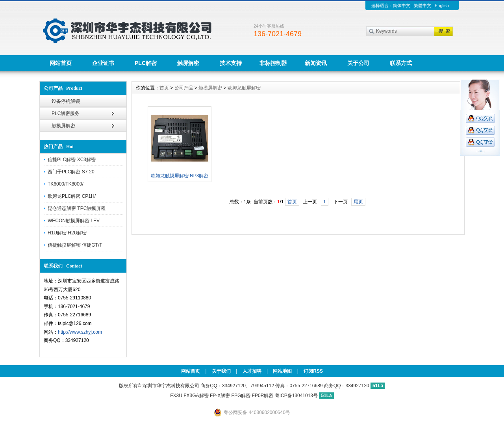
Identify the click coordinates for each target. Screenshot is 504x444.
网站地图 (282, 371)
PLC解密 (146, 63)
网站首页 (61, 63)
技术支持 (231, 63)
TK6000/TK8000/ (66, 184)
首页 (164, 88)
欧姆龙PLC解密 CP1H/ (72, 196)
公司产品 (184, 88)
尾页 (358, 202)
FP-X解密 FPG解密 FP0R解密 (242, 396)
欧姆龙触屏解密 (244, 88)
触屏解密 (188, 63)
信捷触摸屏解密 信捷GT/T (75, 245)
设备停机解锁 (66, 101)
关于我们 (221, 371)
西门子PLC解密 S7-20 (71, 172)
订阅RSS (313, 371)
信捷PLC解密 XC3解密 (72, 160)
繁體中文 (422, 6)
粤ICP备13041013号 (297, 396)
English (442, 6)
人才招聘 (252, 371)
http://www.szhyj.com (80, 332)
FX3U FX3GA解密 (189, 396)
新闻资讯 (316, 63)
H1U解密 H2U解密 (67, 233)
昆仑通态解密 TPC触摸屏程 (77, 208)
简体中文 (402, 6)
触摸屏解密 (63, 126)
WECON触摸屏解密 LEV (74, 221)
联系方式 (401, 63)
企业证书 (103, 63)
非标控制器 (273, 63)
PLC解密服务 (66, 113)
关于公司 (358, 63)
